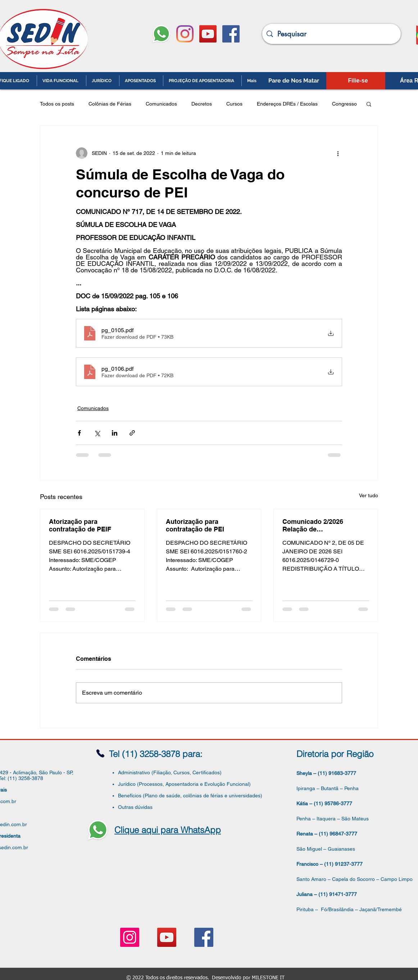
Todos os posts (57, 104)
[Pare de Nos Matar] (294, 81)
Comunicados (161, 104)
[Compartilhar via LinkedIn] (115, 433)
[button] (369, 104)
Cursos (234, 104)
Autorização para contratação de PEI (195, 525)
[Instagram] (185, 34)
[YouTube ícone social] (208, 34)
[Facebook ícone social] (231, 34)
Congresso (344, 104)
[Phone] (100, 754)
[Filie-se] (358, 81)
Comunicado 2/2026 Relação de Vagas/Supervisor (313, 525)
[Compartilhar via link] (132, 433)
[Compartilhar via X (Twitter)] (97, 433)
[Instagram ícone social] (130, 937)
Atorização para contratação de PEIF (80, 525)
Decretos (202, 104)
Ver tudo (369, 495)
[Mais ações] (338, 153)
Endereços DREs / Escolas (287, 104)
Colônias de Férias (110, 104)
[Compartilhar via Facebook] (79, 433)
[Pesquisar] (331, 34)
